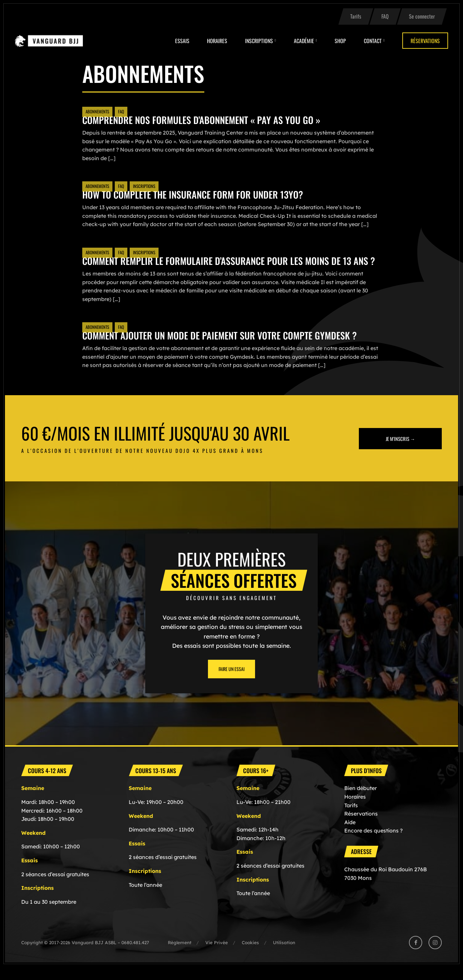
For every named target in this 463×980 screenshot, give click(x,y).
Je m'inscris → (400, 451)
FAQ (385, 16)
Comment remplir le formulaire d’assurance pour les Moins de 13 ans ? (226, 267)
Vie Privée (217, 955)
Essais (182, 41)
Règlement (180, 955)
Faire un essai (231, 681)
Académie (304, 41)
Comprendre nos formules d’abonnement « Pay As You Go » (210, 120)
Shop (340, 41)
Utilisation (284, 955)
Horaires (217, 41)
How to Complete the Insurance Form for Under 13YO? (201, 194)
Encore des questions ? (373, 843)
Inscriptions (259, 41)
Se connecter (422, 16)
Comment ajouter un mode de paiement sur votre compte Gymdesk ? (230, 348)
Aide (350, 835)
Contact (373, 41)
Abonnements (97, 112)
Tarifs (356, 16)
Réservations (425, 41)
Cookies (250, 955)
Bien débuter (361, 801)
